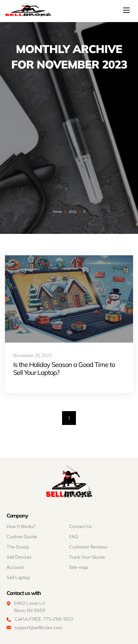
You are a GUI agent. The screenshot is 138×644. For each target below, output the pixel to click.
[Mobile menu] (127, 10)
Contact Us (80, 526)
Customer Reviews (88, 547)
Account (15, 567)
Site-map (79, 567)
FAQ (73, 537)
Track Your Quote (87, 557)
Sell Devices (19, 557)
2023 (72, 212)
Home (57, 212)
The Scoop (18, 547)
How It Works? (21, 526)
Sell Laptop (18, 577)
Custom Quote (22, 537)
